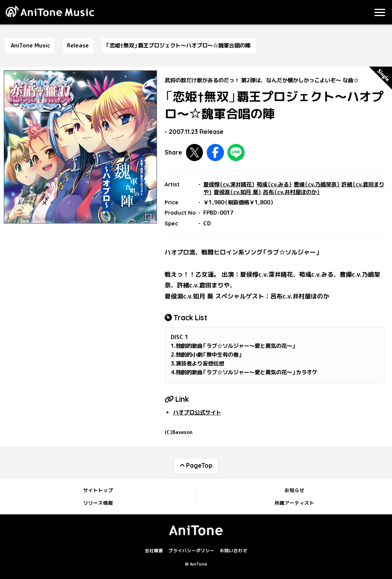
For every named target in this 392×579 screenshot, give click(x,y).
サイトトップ (98, 490)
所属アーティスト (294, 503)
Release (78, 46)
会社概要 (154, 551)
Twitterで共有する (195, 152)
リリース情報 (98, 503)
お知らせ (294, 490)
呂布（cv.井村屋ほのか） (292, 192)
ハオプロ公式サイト (197, 413)
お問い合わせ (234, 551)
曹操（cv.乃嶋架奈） (317, 184)
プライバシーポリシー (191, 551)
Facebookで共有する (215, 152)
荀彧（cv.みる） (274, 184)
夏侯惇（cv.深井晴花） (229, 184)
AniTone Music (30, 46)
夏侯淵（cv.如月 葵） (238, 192)
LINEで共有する (236, 152)
